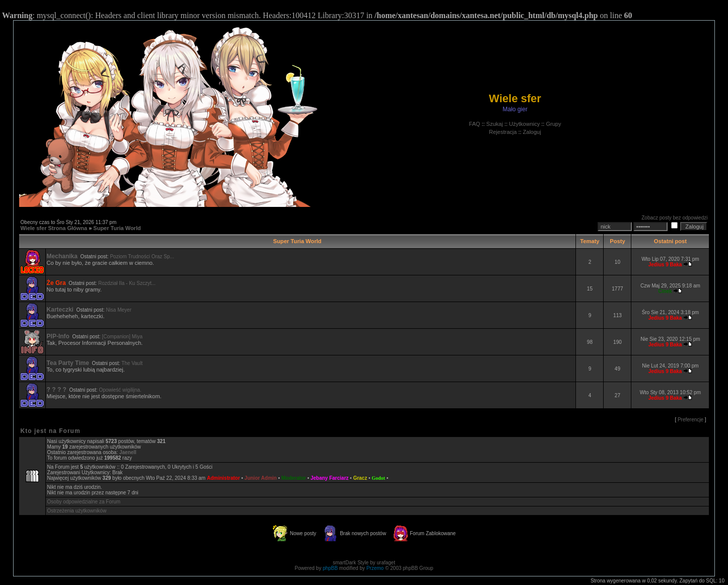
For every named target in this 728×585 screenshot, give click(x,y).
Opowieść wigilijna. (120, 390)
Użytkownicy (524, 124)
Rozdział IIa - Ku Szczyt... (127, 283)
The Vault (132, 363)
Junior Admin (261, 478)
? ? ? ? (57, 390)
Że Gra (56, 283)
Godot (378, 478)
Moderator (294, 478)
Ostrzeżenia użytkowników (77, 511)
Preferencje (690, 420)
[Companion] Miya (122, 337)
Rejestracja (503, 132)
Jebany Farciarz (330, 478)
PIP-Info (58, 336)
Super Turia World (117, 228)
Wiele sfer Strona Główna (54, 228)
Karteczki (60, 310)
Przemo (375, 568)
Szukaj (495, 124)
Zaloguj (532, 132)
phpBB (330, 568)
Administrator (224, 478)
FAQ (475, 124)
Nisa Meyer (119, 310)
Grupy (553, 124)
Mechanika (62, 256)
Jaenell (128, 452)
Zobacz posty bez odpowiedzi (674, 218)
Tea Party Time (68, 363)
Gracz (360, 478)
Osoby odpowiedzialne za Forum (84, 502)
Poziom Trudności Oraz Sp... (142, 257)
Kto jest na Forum (51, 431)
